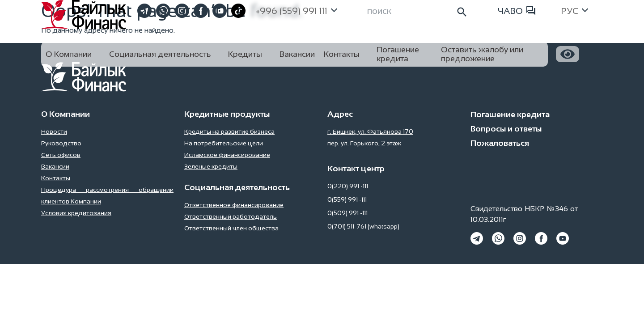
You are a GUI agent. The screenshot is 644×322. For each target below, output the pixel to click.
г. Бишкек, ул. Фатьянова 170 (370, 131)
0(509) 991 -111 (347, 213)
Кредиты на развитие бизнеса (229, 131)
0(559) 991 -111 (347, 199)
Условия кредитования (76, 213)
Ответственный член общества (231, 228)
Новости (54, 131)
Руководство (61, 143)
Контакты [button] (342, 54)
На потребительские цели (224, 143)
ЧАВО (517, 11)
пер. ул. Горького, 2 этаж (364, 143)
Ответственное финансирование (234, 205)
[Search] (418, 11)
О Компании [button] (69, 54)
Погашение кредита (510, 114)
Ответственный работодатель (231, 216)
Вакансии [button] (297, 54)
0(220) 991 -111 (348, 186)
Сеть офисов (61, 155)
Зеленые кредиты (211, 166)
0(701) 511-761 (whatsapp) (363, 226)
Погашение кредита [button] (398, 54)
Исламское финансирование (227, 155)
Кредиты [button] (245, 54)
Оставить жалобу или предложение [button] (482, 54)
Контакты (56, 178)
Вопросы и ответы (506, 129)
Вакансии (55, 166)
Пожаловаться (500, 143)
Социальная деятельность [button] (160, 54)
